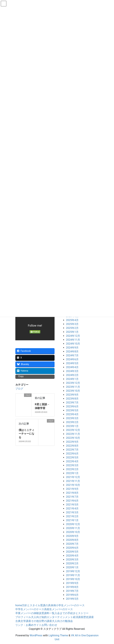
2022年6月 (72, 454)
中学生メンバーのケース (30, 609)
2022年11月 (73, 434)
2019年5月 (72, 599)
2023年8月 (72, 399)
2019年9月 (72, 583)
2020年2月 (72, 563)
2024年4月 (72, 367)
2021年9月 (72, 489)
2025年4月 (72, 320)
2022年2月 (72, 469)
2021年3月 (72, 512)
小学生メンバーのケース (70, 605)
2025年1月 (72, 332)
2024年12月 (73, 336)
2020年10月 (73, 532)
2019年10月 (73, 579)
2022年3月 (72, 465)
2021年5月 (72, 505)
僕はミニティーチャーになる (26, 434)
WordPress (36, 635)
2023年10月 (73, 391)
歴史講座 (89, 617)
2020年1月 (72, 567)
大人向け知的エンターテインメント (52, 617)
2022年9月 (72, 442)
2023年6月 (72, 406)
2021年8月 (72, 493)
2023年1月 (72, 426)
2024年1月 (72, 379)
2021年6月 (72, 501)
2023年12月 (73, 383)
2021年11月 (73, 481)
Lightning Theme (58, 635)
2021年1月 (72, 520)
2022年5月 (72, 457)
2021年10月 (73, 485)
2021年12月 (73, 477)
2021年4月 (72, 509)
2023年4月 (72, 414)
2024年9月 (72, 348)
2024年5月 (72, 363)
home (19, 605)
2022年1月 (72, 473)
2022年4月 (72, 461)
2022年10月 (73, 438)
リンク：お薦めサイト (28, 625)
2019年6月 (72, 595)
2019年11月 (73, 575)
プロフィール (23, 617)
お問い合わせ (49, 625)
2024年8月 (72, 352)
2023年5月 (72, 410)
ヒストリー (82, 613)
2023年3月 (72, 418)
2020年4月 (72, 556)
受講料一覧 (48, 613)
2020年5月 (72, 552)
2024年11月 (73, 340)
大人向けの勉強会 (62, 621)
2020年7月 (72, 544)
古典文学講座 (23, 621)
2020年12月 (73, 524)
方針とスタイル (31, 605)
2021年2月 (72, 516)
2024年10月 (73, 344)
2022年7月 (72, 450)
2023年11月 (73, 387)
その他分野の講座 (41, 621)
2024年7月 (72, 355)
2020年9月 (72, 536)
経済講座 (78, 617)
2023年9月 (72, 395)
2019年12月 (73, 571)
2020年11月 (73, 528)
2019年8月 (72, 587)
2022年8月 (72, 446)
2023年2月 (72, 422)
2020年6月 (72, 548)
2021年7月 (72, 497)
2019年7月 (72, 591)
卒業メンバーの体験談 (28, 613)
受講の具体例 (48, 605)
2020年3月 (72, 560)
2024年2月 (72, 375)
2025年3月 (72, 324)
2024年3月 (72, 371)
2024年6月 (72, 359)
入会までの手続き (65, 613)
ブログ (19, 389)
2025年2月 (72, 328)
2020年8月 (72, 540)
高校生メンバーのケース (58, 609)
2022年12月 (73, 430)
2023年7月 (72, 403)
